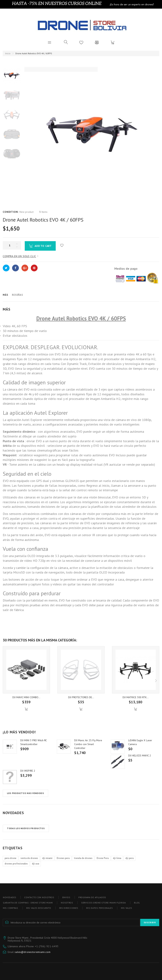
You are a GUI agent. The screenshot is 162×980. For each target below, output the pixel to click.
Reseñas (17, 295)
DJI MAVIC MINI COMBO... (26, 697)
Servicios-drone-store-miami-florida (104, 903)
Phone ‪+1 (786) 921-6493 (42, 946)
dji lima (117, 858)
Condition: (11, 212)
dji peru (129, 858)
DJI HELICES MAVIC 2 (140, 756)
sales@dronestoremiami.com (33, 952)
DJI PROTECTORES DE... (81, 697)
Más (5, 295)
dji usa (35, 864)
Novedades (13, 813)
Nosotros (67, 903)
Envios (66, 897)
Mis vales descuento (39, 908)
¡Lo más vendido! (19, 732)
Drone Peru (103, 858)
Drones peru (63, 858)
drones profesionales (16, 864)
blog (137, 903)
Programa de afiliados (92, 897)
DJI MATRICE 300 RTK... (136, 697)
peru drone (10, 858)
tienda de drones (83, 858)
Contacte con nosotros (39, 897)
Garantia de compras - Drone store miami (28, 903)
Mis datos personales (99, 908)
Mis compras (11, 908)
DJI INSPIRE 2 (28, 771)
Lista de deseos (81, 42)
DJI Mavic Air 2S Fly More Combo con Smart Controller (88, 744)
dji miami (47, 858)
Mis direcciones (69, 908)
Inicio (8, 53)
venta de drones (29, 858)
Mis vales (126, 908)
